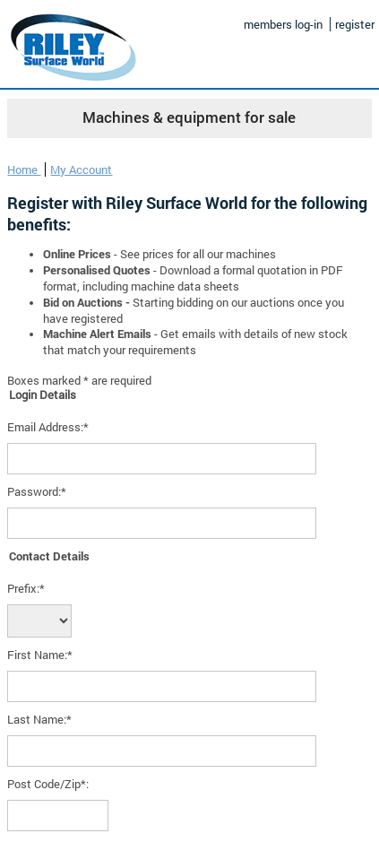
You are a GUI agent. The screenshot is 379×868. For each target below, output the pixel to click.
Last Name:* (39, 719)
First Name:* (40, 655)
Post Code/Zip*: (48, 784)
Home (24, 169)
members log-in (283, 24)
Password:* (37, 491)
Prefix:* (26, 588)
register (355, 24)
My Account (81, 169)
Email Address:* (48, 427)
